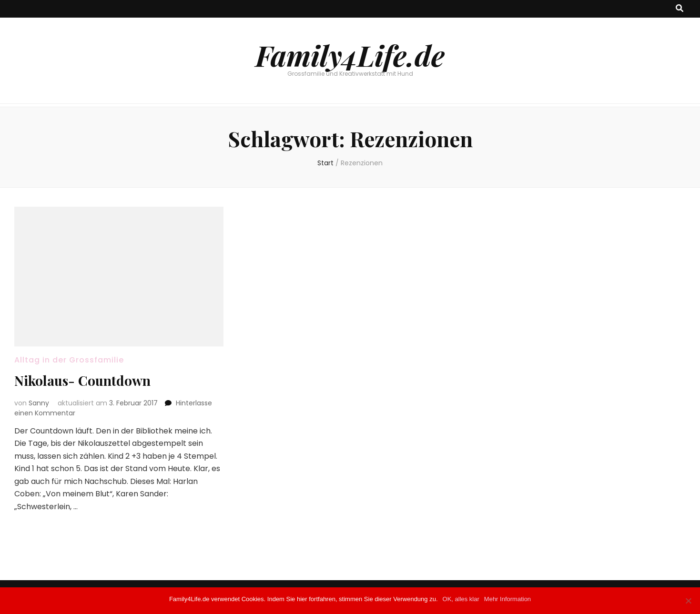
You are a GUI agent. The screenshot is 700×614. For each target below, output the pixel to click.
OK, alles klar (461, 599)
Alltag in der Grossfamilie (69, 360)
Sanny (39, 403)
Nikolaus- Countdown (82, 380)
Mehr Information (507, 599)
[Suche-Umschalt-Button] (680, 9)
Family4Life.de (350, 55)
